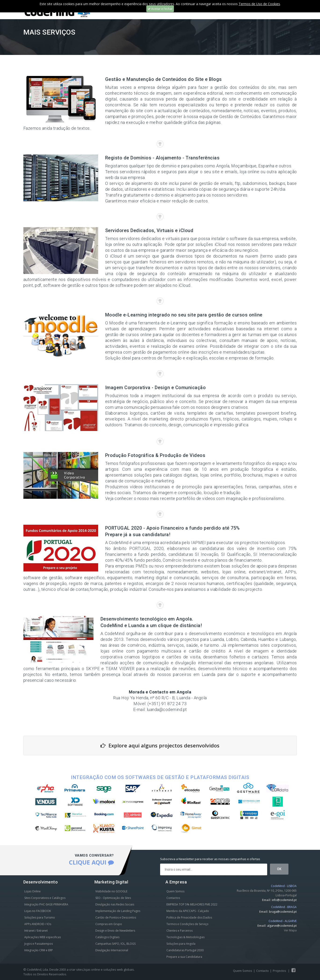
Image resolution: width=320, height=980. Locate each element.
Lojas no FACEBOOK (38, 911)
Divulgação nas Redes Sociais (115, 904)
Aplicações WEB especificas (43, 937)
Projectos (279, 971)
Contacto (262, 971)
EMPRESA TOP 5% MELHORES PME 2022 (192, 904)
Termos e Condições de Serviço (187, 924)
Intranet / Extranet (36, 931)
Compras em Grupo (109, 924)
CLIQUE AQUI (91, 862)
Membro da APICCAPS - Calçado (188, 911)
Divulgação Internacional (112, 950)
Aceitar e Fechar (160, 9)
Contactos (173, 898)
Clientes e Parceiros (180, 931)
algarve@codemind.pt (282, 926)
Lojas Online (32, 891)
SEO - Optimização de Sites (113, 898)
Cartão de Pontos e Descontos (116, 917)
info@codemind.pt (284, 900)
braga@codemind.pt (283, 912)
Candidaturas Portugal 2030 (185, 950)
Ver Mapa (290, 930)
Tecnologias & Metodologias (185, 937)
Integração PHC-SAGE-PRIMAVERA (46, 904)
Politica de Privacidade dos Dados (189, 917)
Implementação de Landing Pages (118, 911)
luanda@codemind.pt (167, 709)
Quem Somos (175, 891)
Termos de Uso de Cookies (259, 4)
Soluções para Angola (181, 944)
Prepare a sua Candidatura (184, 957)
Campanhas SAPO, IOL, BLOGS (115, 944)
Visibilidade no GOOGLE (111, 891)
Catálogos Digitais (107, 937)
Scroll (311, 970)
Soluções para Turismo (40, 917)
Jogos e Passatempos (39, 944)
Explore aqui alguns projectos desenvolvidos (160, 745)
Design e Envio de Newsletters (115, 931)
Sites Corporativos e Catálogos (45, 898)
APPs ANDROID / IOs (38, 924)
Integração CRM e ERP (39, 950)
